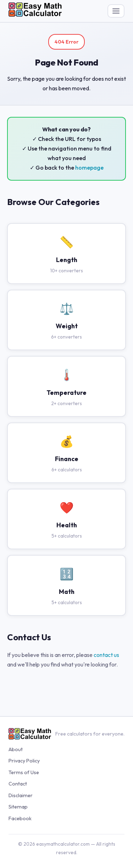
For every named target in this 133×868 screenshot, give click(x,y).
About (16, 749)
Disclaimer (21, 795)
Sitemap (18, 807)
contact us (106, 655)
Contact (18, 784)
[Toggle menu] (116, 11)
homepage (89, 168)
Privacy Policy (24, 761)
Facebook (20, 818)
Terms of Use (24, 772)
